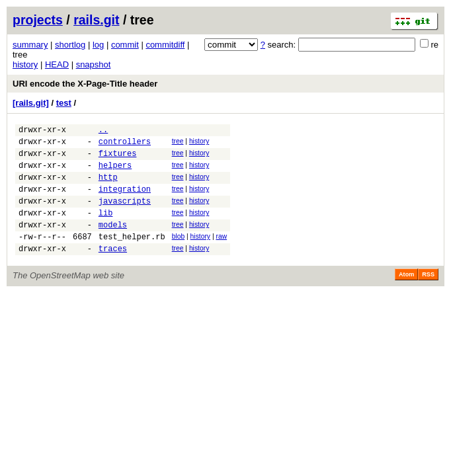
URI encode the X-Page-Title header (85, 84)
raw (221, 254)
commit (125, 45)
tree (178, 143)
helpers (115, 173)
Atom (406, 296)
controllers (125, 145)
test (64, 103)
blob (179, 254)
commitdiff (165, 45)
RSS (428, 296)
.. (103, 131)
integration (125, 201)
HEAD (57, 64)
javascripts (125, 215)
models (113, 242)
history (25, 64)
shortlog (70, 45)
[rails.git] (31, 103)
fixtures (118, 159)
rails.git (96, 20)
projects (38, 20)
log (98, 45)
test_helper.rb (132, 256)
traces (113, 270)
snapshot (94, 64)
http (108, 187)
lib (106, 228)
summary (30, 45)
